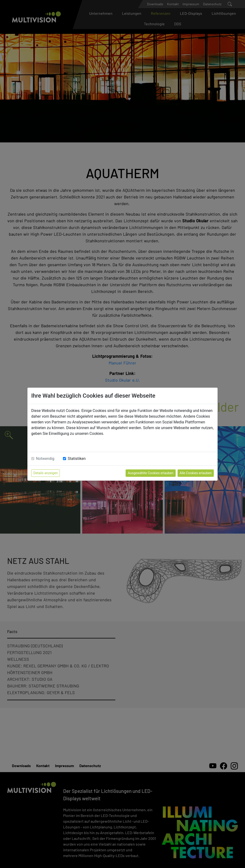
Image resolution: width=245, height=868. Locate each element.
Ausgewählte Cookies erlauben (151, 473)
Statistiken (77, 459)
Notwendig (45, 459)
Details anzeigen (46, 473)
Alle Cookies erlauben (196, 473)
